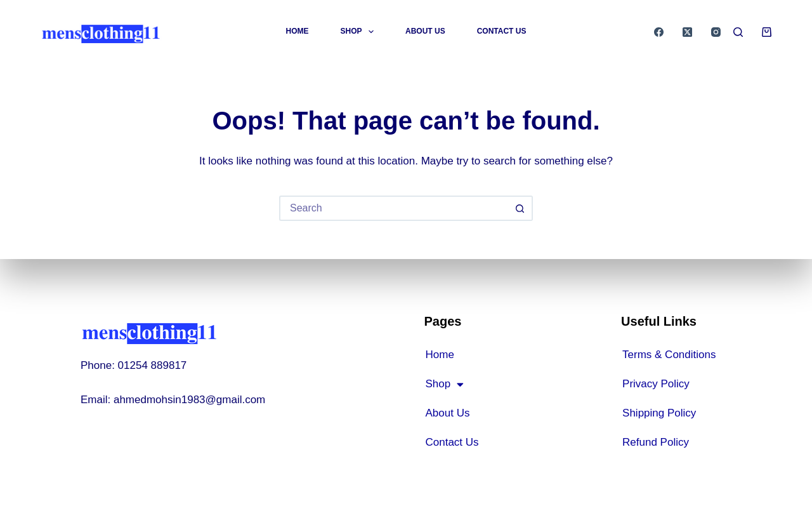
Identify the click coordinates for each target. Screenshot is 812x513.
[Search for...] (393, 208)
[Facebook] (659, 32)
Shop (444, 384)
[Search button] (520, 208)
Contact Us (452, 442)
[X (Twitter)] (687, 32)
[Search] (738, 32)
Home (439, 355)
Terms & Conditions (669, 355)
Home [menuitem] (298, 31)
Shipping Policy (659, 413)
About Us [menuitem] (425, 31)
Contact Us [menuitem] (502, 31)
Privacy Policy (656, 384)
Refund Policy (656, 442)
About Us (447, 413)
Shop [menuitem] (360, 32)
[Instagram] (716, 32)
